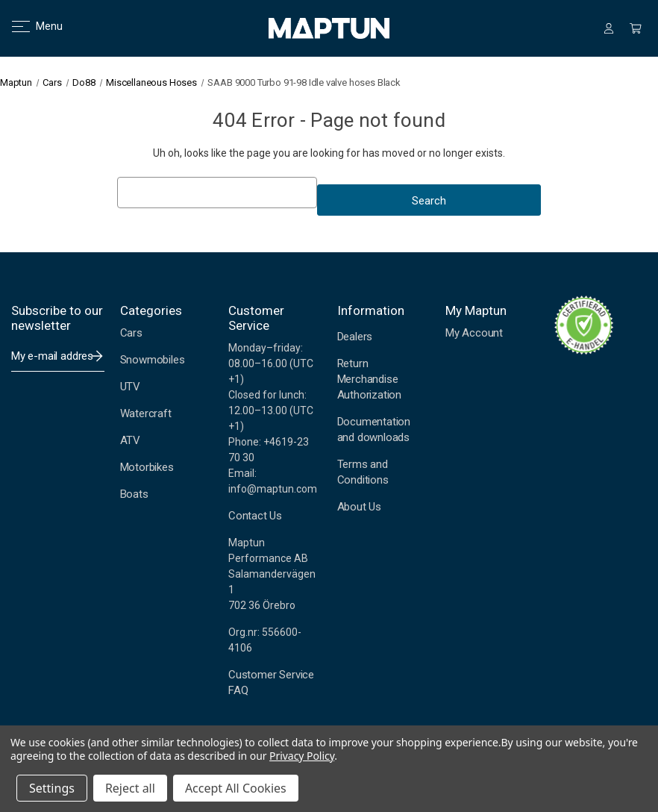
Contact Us (255, 516)
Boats (134, 494)
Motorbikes (147, 467)
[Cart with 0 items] (636, 28)
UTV (130, 387)
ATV (130, 440)
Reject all (130, 788)
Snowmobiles (153, 360)
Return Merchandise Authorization (370, 379)
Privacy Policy (302, 756)
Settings (52, 788)
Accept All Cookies (236, 788)
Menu (28, 26)
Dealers (355, 337)
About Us (359, 507)
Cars (131, 333)
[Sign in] (609, 28)
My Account (474, 333)
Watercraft (146, 413)
